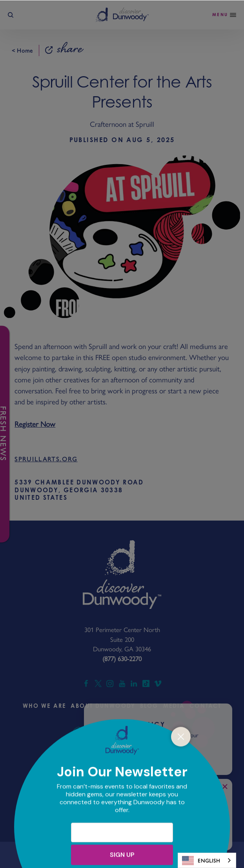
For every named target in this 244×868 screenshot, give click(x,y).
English (201, 861)
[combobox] (207, 860)
